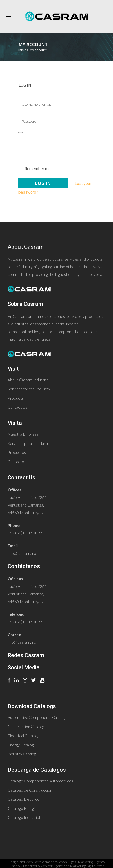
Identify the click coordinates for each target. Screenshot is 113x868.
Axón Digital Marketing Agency (82, 862)
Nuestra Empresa (23, 434)
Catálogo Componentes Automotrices (40, 781)
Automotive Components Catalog (36, 717)
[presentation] (53, 149)
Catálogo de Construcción (30, 790)
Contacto (16, 461)
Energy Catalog (21, 745)
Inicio (22, 50)
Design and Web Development (31, 862)
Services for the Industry (29, 389)
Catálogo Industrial (24, 817)
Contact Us (17, 407)
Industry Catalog (22, 754)
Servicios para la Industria (30, 443)
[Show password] (21, 133)
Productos (17, 452)
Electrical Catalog (23, 736)
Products (16, 398)
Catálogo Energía (22, 808)
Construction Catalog (26, 726)
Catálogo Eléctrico (24, 799)
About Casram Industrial (28, 380)
